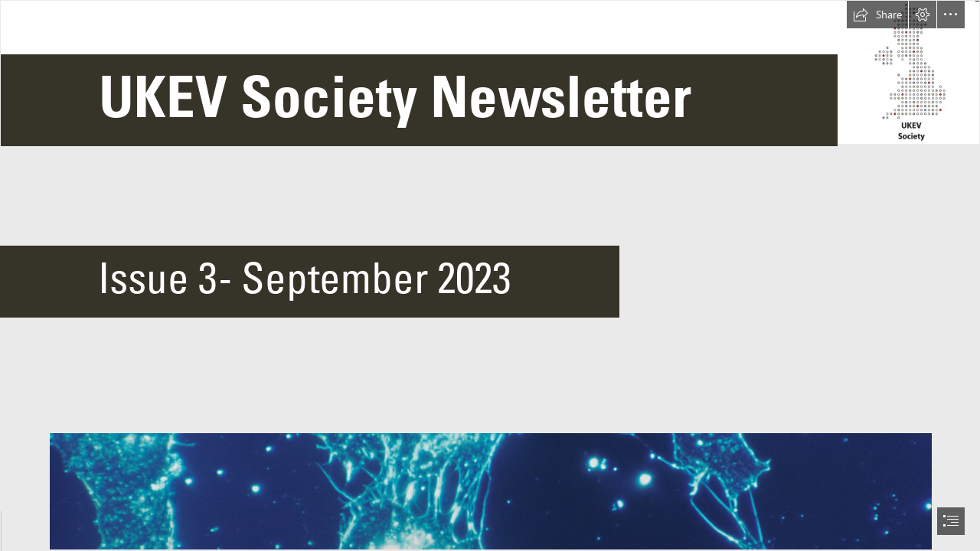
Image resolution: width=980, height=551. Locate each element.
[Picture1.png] (490, 84)
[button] (877, 15)
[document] (490, 275)
